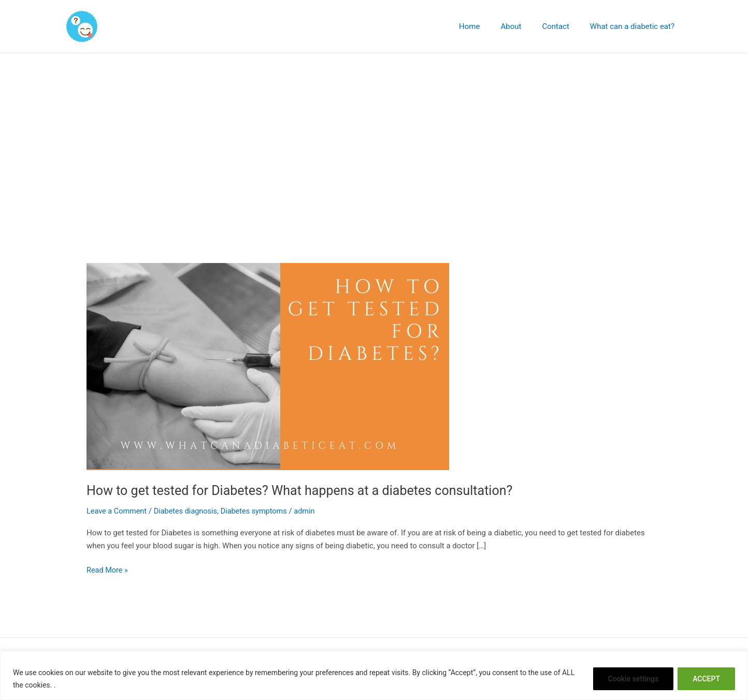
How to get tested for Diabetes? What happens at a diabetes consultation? (308, 490)
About (524, 26)
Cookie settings (633, 679)
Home (487, 26)
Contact (563, 26)
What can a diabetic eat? (635, 26)
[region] (374, 675)
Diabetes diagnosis (189, 511)
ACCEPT (706, 679)
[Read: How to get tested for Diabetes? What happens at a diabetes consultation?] (268, 366)
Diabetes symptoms (260, 511)
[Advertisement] (374, 131)
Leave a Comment (118, 511)
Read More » (108, 569)
